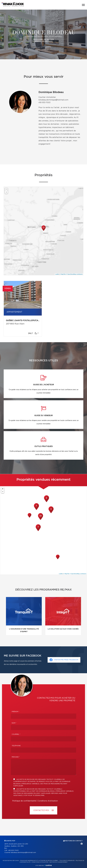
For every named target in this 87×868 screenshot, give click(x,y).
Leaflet (57, 274)
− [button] (6, 192)
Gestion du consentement (58, 862)
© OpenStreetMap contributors (74, 274)
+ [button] (6, 189)
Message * (16, 757)
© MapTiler (63, 274)
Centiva (48, 865)
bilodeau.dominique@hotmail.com (53, 100)
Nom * (14, 723)
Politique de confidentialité (24, 801)
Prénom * (15, 712)
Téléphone (16, 746)
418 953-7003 (44, 103)
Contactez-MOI (43, 810)
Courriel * (16, 734)
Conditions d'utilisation (48, 801)
